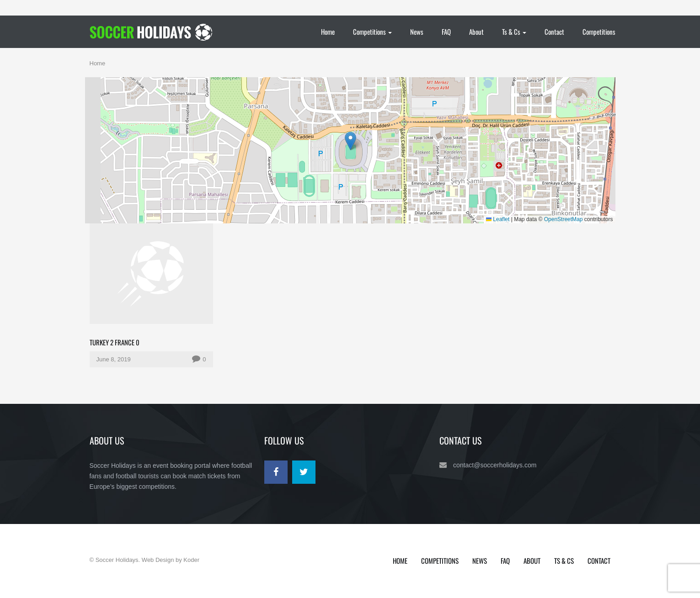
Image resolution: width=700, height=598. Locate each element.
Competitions (372, 32)
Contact (554, 32)
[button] (350, 141)
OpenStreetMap (564, 219)
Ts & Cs (514, 32)
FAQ (446, 32)
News (417, 32)
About (476, 32)
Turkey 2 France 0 (115, 342)
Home (328, 32)
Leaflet (498, 219)
